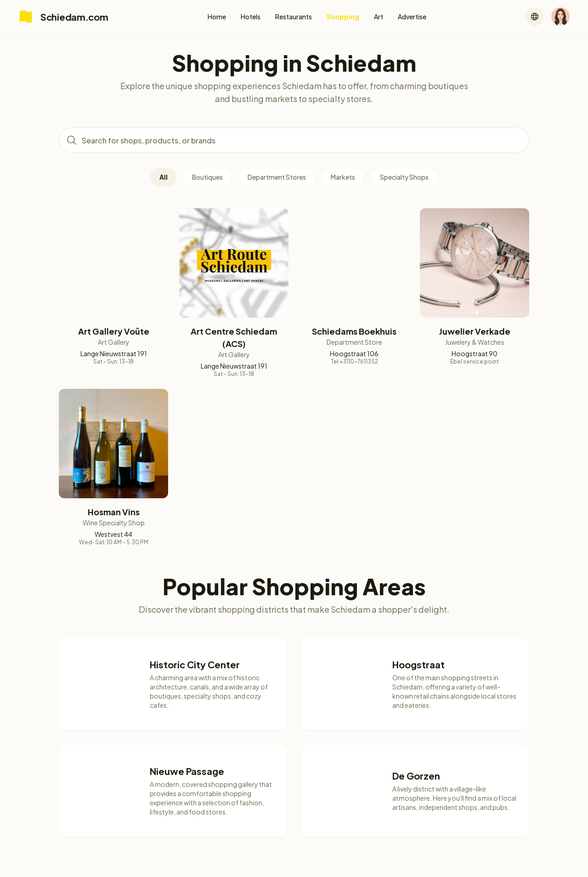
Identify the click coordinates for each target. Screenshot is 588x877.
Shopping (343, 17)
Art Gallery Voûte (114, 331)
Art (379, 17)
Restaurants (294, 17)
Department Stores (277, 177)
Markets (343, 177)
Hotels (251, 17)
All (164, 177)
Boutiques (207, 177)
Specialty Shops (404, 177)
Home (217, 17)
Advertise (412, 17)
